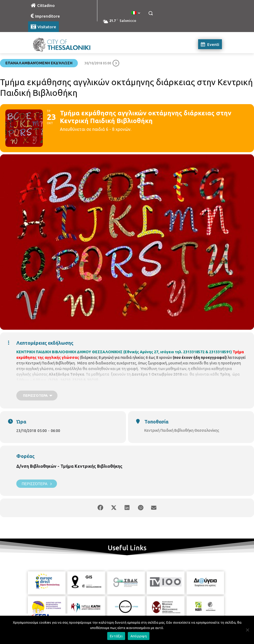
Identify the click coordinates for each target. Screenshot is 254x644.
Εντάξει (116, 636)
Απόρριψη (139, 636)
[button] (150, 13)
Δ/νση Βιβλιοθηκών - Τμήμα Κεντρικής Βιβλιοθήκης (69, 466)
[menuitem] (136, 13)
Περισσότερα (37, 484)
